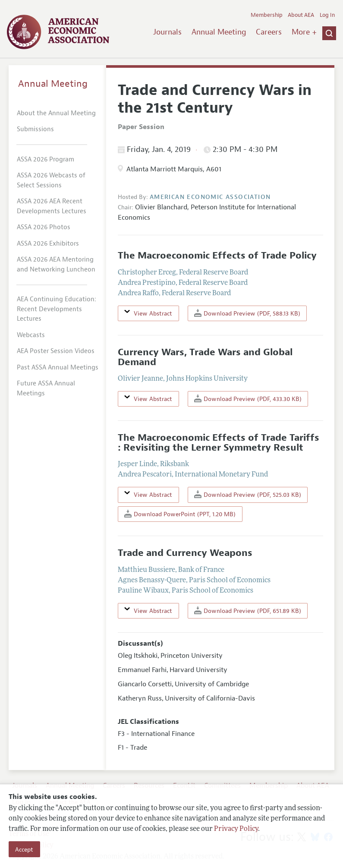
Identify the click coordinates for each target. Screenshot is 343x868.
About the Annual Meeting (56, 113)
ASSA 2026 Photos (44, 227)
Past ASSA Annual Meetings (58, 368)
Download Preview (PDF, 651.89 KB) (248, 611)
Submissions (35, 129)
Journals (167, 32)
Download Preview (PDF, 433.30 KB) (248, 399)
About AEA (301, 15)
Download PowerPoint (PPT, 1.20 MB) (180, 514)
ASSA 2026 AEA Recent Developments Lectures (52, 206)
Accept (24, 849)
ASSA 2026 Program (46, 159)
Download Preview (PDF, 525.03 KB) (248, 494)
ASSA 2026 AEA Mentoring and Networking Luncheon (56, 265)
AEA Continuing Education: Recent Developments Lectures (57, 309)
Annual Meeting (219, 32)
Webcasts (31, 335)
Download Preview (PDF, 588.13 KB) (247, 313)
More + (304, 32)
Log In (327, 15)
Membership (267, 15)
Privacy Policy (236, 829)
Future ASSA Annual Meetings (46, 388)
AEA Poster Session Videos (56, 351)
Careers (269, 32)
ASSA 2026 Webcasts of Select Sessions (51, 180)
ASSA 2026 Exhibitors (48, 244)
